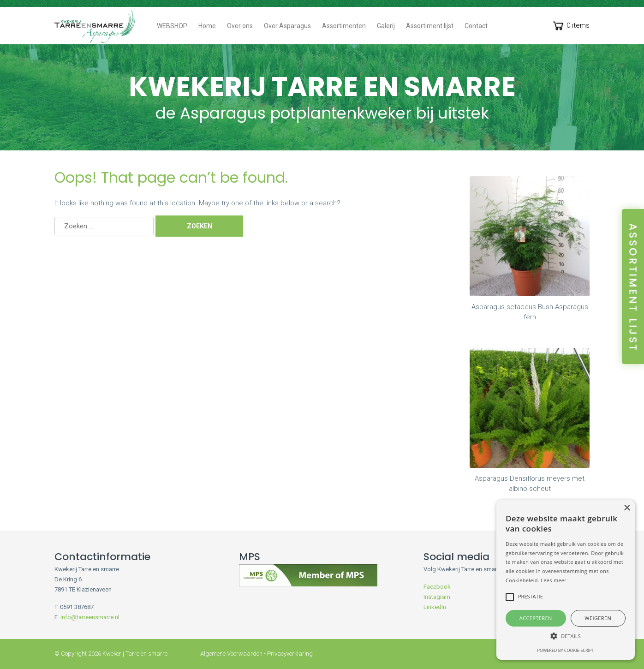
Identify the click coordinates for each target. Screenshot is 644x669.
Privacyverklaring (290, 654)
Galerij (386, 26)
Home (207, 26)
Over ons (240, 26)
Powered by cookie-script (566, 650)
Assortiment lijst (430, 26)
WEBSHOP (172, 26)
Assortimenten (344, 26)
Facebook (437, 587)
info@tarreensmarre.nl (90, 617)
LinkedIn (435, 607)
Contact (476, 26)
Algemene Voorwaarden (231, 654)
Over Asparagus (287, 26)
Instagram (437, 597)
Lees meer (554, 580)
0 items (570, 26)
